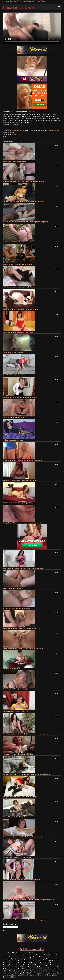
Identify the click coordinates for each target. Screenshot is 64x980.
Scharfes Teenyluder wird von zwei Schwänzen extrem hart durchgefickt (27, 774)
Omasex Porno (40, 1)
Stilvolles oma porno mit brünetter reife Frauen (19, 287)
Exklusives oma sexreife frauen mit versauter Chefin (21, 310)
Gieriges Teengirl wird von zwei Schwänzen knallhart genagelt (24, 181)
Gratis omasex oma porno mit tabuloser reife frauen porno (23, 460)
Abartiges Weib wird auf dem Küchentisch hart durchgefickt (23, 568)
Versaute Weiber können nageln (14, 417)
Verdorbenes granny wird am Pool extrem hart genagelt (22, 880)
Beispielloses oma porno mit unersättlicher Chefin (20, 397)
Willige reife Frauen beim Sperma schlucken (18, 754)
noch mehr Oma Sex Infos (11, 125)
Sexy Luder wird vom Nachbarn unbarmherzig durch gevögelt (24, 649)
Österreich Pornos (16, 1)
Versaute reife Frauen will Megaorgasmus (17, 857)
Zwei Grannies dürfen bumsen (13, 588)
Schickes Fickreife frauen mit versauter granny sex (20, 480)
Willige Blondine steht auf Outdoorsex (16, 711)
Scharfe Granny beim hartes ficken (15, 375)
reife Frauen (18, 135)
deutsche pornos (28, 1)
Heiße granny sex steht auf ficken (15, 161)
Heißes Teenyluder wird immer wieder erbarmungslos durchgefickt (26, 222)
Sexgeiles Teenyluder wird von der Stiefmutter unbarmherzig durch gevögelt (29, 900)
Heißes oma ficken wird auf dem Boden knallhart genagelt (23, 837)
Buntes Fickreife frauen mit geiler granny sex (18, 503)
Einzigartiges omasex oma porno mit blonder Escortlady (22, 628)
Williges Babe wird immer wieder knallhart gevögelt (20, 797)
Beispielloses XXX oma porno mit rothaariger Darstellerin (22, 523)
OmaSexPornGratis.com (18, 8)
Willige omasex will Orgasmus (13, 352)
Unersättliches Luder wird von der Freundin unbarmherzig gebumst (26, 734)
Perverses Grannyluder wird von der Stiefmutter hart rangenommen (26, 920)
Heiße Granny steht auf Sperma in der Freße (18, 332)
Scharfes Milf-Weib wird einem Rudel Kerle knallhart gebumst (24, 202)
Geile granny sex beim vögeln (13, 440)
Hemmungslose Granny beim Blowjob (16, 689)
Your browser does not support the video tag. (32, 28)
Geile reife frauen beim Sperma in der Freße (18, 242)
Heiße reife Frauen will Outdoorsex (15, 817)
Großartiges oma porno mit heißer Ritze (17, 608)
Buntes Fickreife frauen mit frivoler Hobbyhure (19, 264)
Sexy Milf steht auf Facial (12, 669)
